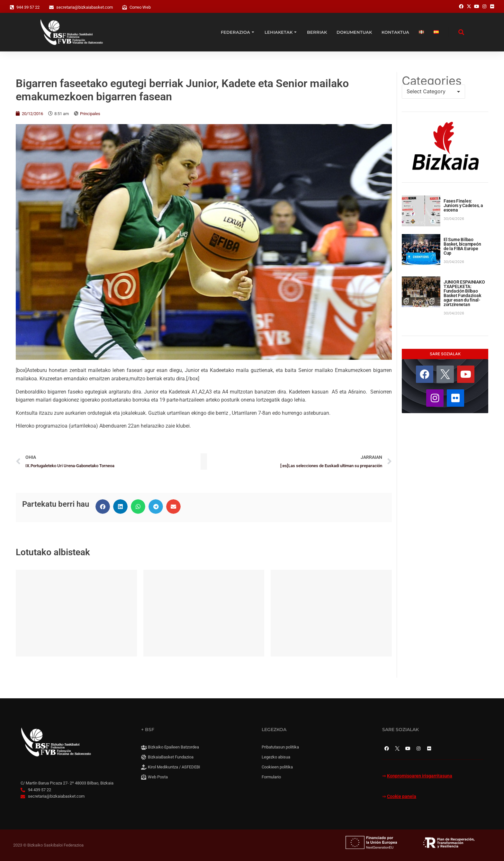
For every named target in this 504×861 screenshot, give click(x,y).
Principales (90, 114)
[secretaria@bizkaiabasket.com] (51, 7)
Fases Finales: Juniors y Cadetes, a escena (463, 205)
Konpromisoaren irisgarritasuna (420, 776)
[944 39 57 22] (12, 7)
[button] (103, 507)
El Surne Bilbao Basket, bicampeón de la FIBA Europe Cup (462, 246)
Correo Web (140, 7)
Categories (432, 81)
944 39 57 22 (28, 7)
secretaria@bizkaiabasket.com (85, 7)
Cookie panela (402, 797)
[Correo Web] (125, 7)
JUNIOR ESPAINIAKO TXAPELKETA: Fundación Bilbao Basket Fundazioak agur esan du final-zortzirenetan (464, 293)
